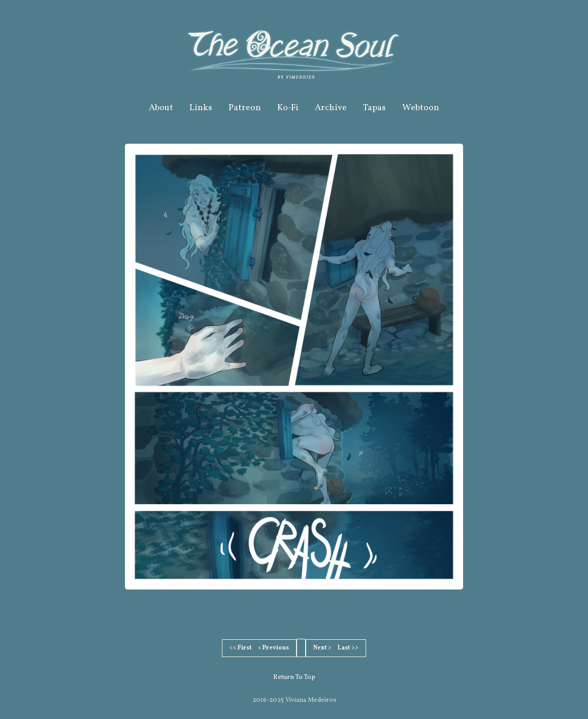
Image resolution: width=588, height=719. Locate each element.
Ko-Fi (288, 108)
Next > (322, 648)
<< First (241, 648)
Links (201, 108)
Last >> (348, 648)
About (161, 108)
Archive (331, 108)
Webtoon (421, 108)
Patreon (245, 108)
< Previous (273, 648)
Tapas (374, 108)
